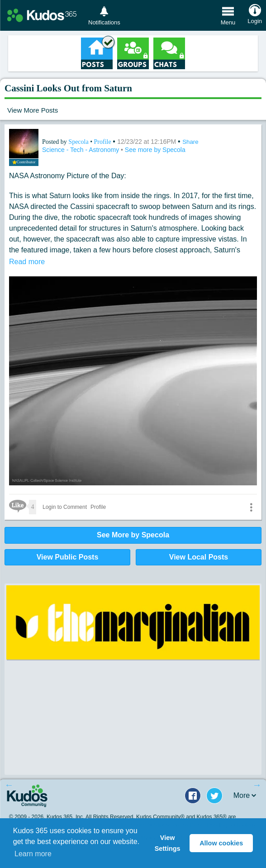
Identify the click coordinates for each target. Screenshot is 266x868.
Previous (9, 785)
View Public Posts (68, 557)
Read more (27, 262)
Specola (79, 142)
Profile (103, 142)
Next (257, 785)
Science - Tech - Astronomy (81, 150)
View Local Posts (199, 557)
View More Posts (33, 110)
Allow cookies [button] (221, 843)
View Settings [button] (168, 843)
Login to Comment (65, 507)
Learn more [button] (33, 854)
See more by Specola (155, 150)
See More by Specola (133, 535)
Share (190, 142)
